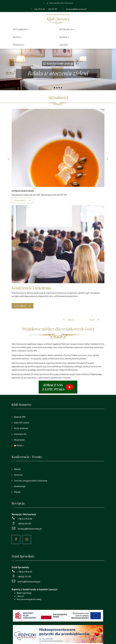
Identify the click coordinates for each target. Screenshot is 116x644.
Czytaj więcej (20, 200)
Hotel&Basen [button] (21, 29)
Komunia (18, 475)
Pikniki (17, 492)
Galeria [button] (64, 37)
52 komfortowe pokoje (58, 63)
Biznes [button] (17, 37)
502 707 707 (53, 9)
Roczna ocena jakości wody (29, 599)
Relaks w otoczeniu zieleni (58, 73)
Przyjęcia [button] (19, 45)
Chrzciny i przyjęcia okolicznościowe (30, 481)
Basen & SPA (20, 417)
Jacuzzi (20, 596)
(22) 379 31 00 (39, 9)
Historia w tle (20, 434)
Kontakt (64, 45)
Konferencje (20, 486)
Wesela (17, 469)
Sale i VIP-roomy (21, 423)
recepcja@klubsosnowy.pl (76, 9)
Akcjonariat (19, 440)
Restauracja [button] (67, 29)
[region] (58, 69)
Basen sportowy (24, 593)
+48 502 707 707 (24, 524)
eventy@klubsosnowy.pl (29, 582)
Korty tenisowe (21, 428)
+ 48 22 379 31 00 (25, 519)
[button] (58, 69)
